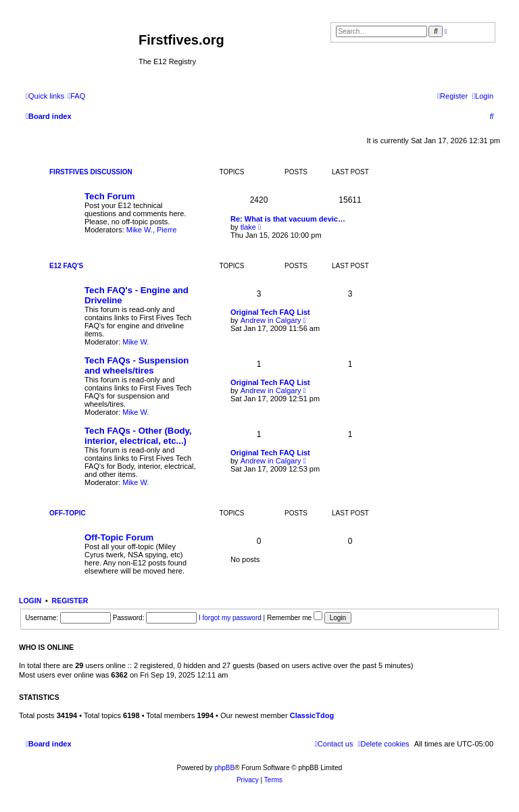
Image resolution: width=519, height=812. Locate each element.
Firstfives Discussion (91, 172)
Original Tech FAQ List (270, 312)
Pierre (167, 230)
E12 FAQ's (66, 266)
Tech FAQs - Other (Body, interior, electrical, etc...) (138, 436)
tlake (248, 227)
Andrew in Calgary (271, 320)
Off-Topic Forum (119, 537)
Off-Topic (68, 513)
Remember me (295, 618)
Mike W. (140, 230)
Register (70, 601)
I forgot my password (230, 618)
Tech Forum (110, 196)
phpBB (224, 768)
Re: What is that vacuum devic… (288, 219)
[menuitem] (76, 96)
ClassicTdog (312, 715)
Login (30, 601)
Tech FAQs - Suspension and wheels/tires (137, 365)
